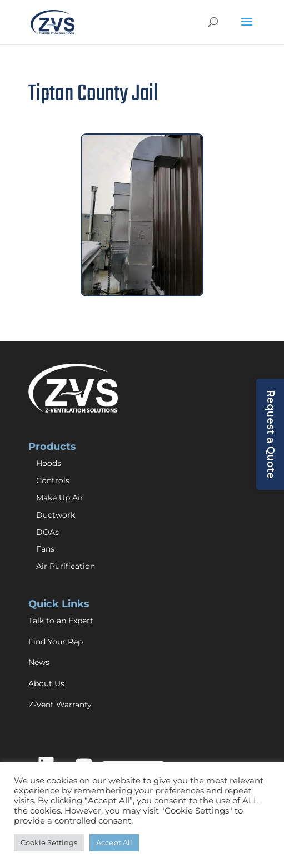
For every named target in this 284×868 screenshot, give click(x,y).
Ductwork (56, 515)
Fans (45, 549)
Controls (53, 480)
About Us (46, 683)
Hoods (49, 463)
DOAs (48, 532)
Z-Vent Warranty (60, 705)
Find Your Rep (56, 642)
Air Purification (66, 566)
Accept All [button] (114, 842)
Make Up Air (60, 498)
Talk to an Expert (61, 621)
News (39, 662)
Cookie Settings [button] (49, 842)
